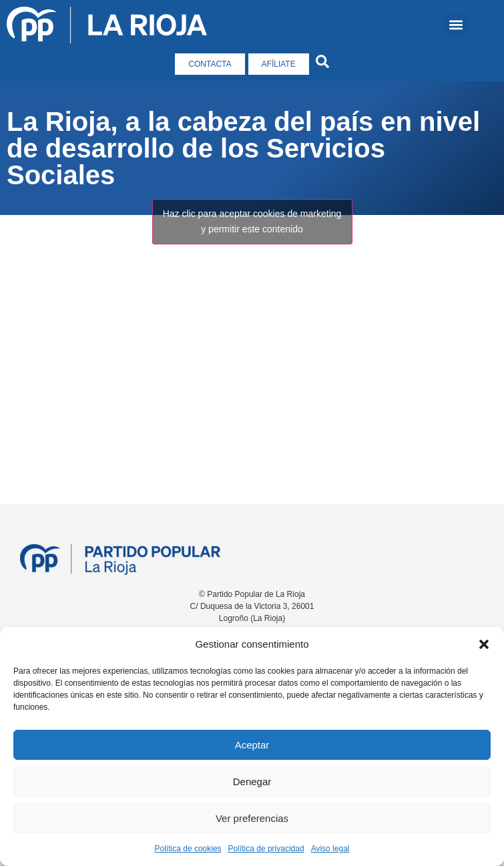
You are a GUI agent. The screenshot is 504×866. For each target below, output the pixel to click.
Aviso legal (330, 849)
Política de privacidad (266, 849)
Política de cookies (188, 849)
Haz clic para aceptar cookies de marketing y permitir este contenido (252, 221)
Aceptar (252, 745)
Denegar (252, 782)
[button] (484, 644)
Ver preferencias (252, 818)
